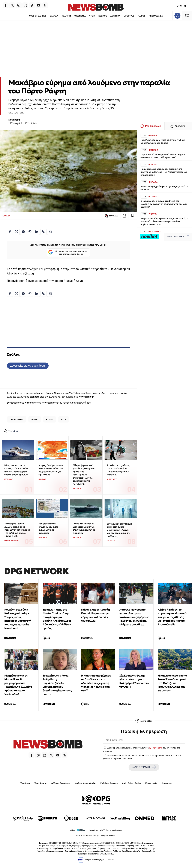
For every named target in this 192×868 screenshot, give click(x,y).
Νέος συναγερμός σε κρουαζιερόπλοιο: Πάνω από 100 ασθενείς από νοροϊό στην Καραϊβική (17, 470)
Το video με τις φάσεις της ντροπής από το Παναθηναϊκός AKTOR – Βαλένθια (119, 470)
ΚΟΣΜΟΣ (103, 16)
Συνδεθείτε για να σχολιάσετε (28, 366)
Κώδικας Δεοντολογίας (85, 783)
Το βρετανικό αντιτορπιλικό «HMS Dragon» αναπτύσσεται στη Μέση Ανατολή (163, 156)
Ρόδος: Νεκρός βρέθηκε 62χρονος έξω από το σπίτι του (164, 188)
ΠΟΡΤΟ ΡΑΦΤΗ (17, 419)
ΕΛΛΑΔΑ (54, 16)
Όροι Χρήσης (41, 783)
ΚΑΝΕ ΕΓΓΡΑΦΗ (144, 767)
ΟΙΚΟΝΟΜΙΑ (80, 16)
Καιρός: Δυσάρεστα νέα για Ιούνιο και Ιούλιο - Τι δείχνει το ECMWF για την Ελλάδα (51, 470)
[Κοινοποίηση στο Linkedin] (37, 232)
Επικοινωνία (151, 783)
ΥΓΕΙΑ (92, 16)
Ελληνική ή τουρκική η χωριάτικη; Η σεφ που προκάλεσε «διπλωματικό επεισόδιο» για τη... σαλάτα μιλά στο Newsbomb (84, 475)
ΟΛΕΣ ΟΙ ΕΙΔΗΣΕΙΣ (38, 16)
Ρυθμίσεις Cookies (109, 783)
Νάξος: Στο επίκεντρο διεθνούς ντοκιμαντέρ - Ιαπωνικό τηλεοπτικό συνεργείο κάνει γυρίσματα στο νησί (164, 221)
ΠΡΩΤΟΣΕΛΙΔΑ (156, 16)
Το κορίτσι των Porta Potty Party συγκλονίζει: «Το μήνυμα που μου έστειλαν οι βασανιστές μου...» (57, 685)
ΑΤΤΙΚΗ (50, 419)
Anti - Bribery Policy (131, 783)
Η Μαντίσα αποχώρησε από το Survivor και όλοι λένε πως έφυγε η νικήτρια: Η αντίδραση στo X (96, 683)
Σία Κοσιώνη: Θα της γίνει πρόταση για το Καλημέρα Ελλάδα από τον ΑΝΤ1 (134, 681)
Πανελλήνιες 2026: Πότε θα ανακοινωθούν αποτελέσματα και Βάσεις (163, 141)
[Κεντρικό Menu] (187, 16)
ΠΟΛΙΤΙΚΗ (66, 16)
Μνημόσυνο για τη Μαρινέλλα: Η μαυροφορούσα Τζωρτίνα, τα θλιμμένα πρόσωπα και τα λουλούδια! (18, 685)
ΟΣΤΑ (64, 419)
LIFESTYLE (129, 16)
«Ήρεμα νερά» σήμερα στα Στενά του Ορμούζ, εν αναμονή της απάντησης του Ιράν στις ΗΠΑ (164, 204)
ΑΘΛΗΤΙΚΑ (115, 16)
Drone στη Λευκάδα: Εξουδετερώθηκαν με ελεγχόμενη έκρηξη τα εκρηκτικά (84, 528)
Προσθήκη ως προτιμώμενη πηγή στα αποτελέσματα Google (67, 253)
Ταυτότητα (25, 783)
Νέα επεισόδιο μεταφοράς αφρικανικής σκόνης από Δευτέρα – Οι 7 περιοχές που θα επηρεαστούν (164, 172)
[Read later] (133, 216)
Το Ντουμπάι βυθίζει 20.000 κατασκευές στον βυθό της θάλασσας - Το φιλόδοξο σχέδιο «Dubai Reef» (17, 530)
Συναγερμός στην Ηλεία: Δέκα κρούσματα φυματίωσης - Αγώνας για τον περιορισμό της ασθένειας (119, 530)
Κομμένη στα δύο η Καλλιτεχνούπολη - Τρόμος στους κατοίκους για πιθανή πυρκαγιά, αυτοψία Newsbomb (18, 619)
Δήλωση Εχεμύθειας (61, 783)
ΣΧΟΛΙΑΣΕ (111, 216)
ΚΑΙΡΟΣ (142, 16)
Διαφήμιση (167, 783)
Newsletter (31, 403)
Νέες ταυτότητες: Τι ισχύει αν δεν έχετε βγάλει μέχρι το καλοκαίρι (48, 528)
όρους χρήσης (156, 748)
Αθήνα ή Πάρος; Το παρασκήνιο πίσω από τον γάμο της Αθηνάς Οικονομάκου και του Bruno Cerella (172, 617)
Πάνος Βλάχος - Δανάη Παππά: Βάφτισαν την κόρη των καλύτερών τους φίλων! (96, 615)
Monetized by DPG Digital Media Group (106, 830)
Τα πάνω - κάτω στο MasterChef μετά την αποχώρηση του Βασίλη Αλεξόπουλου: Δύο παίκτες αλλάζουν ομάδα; (57, 619)
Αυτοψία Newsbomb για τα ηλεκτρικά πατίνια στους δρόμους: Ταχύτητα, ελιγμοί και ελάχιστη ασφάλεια (134, 617)
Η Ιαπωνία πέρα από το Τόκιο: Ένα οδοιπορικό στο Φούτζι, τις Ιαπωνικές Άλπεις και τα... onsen (172, 683)
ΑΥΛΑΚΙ (35, 419)
